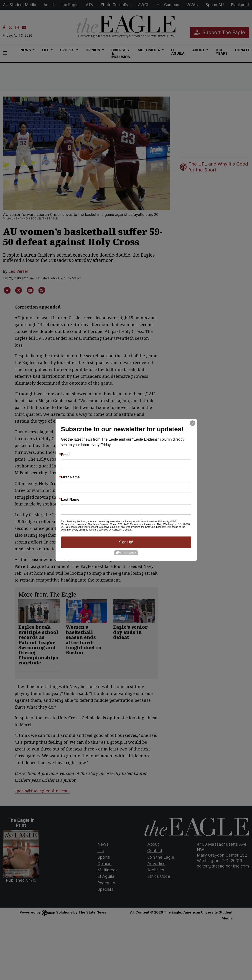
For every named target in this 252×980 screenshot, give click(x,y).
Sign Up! (126, 542)
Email (66, 455)
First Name (70, 477)
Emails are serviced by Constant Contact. (109, 530)
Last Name (70, 500)
